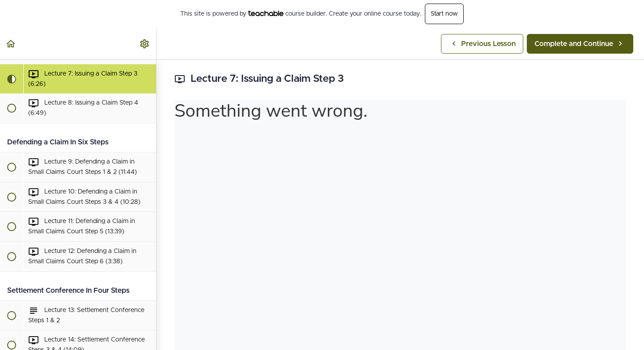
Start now (444, 14)
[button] (11, 44)
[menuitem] (145, 44)
